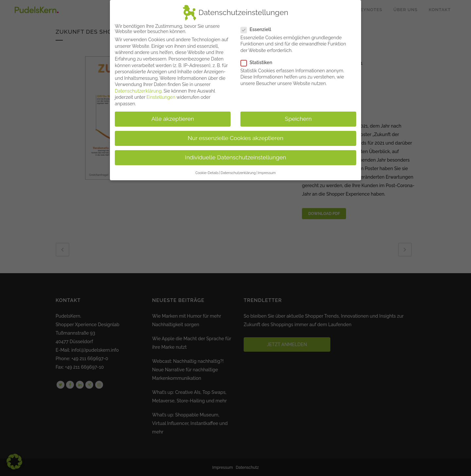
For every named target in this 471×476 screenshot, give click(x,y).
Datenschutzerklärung (138, 88)
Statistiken (259, 60)
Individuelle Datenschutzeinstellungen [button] (235, 154)
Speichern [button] (298, 116)
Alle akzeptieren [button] (173, 116)
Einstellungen (161, 94)
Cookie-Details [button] (207, 170)
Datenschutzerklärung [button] (238, 170)
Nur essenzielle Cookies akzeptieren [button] (235, 135)
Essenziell (259, 26)
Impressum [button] (267, 170)
